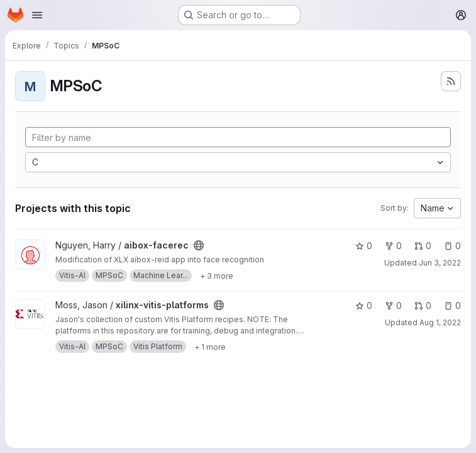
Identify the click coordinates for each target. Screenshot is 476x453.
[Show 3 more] (217, 276)
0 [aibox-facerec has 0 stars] (364, 246)
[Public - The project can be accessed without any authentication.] (199, 245)
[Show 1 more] (210, 347)
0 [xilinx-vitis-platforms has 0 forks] (393, 305)
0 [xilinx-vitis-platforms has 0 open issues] (452, 305)
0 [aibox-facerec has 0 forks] (393, 246)
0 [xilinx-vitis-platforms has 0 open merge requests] (423, 305)
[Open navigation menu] (37, 15)
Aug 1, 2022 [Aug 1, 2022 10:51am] (440, 322)
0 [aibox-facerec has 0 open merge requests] (423, 246)
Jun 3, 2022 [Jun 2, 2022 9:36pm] (440, 263)
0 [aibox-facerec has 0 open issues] (452, 246)
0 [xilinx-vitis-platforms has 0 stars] (364, 305)
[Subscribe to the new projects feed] (451, 81)
